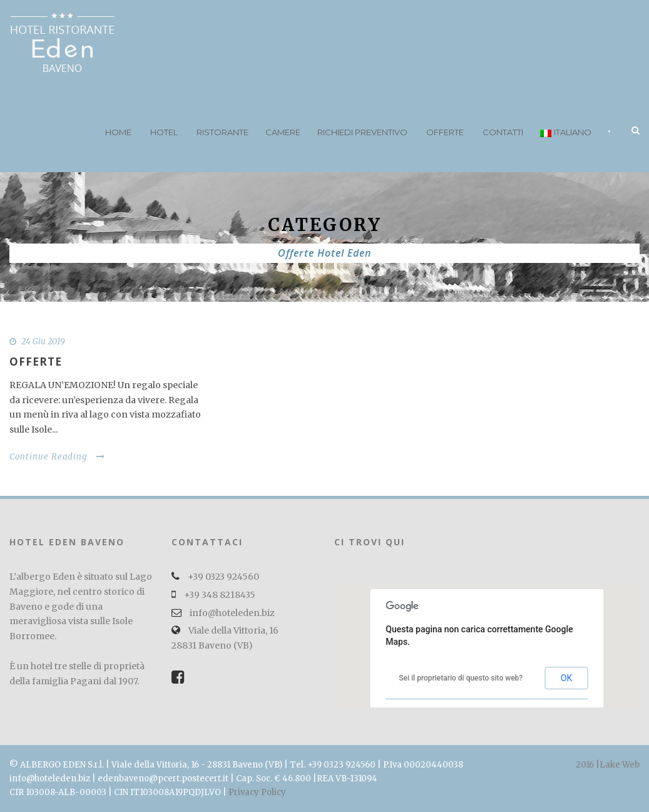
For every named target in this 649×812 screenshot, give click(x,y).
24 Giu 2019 (43, 342)
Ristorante (222, 132)
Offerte (445, 132)
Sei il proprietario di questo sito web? (461, 678)
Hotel (164, 132)
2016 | (588, 765)
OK (566, 678)
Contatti (503, 132)
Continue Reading (57, 457)
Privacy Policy (257, 792)
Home (118, 132)
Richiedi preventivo (362, 132)
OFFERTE (36, 362)
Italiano (566, 132)
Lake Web (620, 765)
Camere (283, 132)
